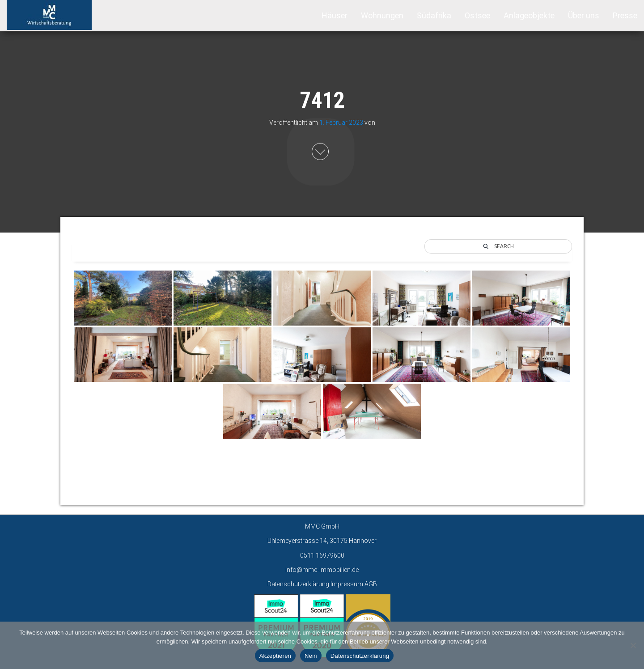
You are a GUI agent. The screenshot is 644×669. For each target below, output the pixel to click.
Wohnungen (382, 15)
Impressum (347, 584)
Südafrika (434, 15)
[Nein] (633, 645)
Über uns (584, 15)
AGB (371, 584)
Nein (311, 656)
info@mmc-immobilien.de (322, 570)
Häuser (335, 15)
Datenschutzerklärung (298, 584)
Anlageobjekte (529, 15)
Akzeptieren (275, 656)
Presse (625, 15)
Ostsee (477, 15)
